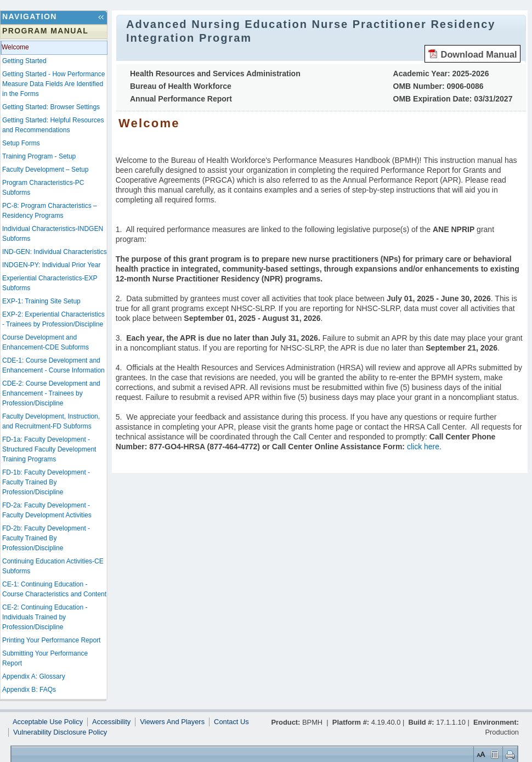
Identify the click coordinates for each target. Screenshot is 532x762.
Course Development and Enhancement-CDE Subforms (46, 342)
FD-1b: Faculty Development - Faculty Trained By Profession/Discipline (46, 482)
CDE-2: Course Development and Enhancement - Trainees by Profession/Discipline (51, 393)
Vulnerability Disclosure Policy (60, 732)
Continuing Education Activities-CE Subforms (53, 566)
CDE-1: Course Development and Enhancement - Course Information (53, 365)
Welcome (15, 47)
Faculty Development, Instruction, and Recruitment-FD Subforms (51, 421)
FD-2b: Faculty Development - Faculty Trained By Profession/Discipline (46, 538)
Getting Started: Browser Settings (51, 107)
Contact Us (231, 722)
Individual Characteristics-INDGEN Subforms (53, 234)
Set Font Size (480, 754)
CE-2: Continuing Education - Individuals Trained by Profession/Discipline (45, 617)
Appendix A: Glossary (34, 676)
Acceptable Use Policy (48, 722)
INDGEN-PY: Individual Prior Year (51, 265)
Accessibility (111, 722)
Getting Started (24, 61)
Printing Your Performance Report (51, 640)
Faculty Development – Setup (45, 170)
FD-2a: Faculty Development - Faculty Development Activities (47, 510)
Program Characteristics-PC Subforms (43, 188)
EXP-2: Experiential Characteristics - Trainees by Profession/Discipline (53, 319)
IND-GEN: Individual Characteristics (55, 252)
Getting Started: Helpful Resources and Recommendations (53, 125)
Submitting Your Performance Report (45, 658)
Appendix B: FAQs (29, 690)
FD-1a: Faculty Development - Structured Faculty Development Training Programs (49, 449)
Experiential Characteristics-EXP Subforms (50, 283)
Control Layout (494, 754)
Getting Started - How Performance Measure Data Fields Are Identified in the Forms (53, 84)
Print (509, 754)
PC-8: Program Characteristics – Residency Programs (50, 211)
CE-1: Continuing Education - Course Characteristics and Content (54, 589)
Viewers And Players (172, 722)
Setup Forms (21, 143)
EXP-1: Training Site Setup (41, 301)
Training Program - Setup (39, 156)
